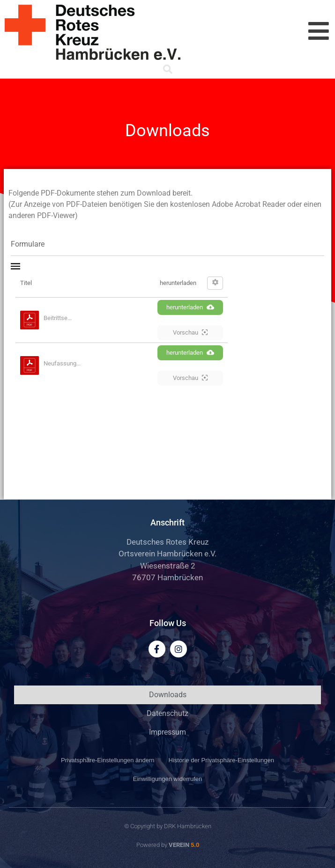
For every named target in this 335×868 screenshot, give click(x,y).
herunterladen (190, 307)
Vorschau (190, 332)
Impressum (167, 732)
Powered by (168, 845)
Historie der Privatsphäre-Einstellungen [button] (221, 760)
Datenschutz (167, 713)
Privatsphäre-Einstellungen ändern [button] (108, 760)
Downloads (168, 695)
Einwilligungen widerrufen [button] (167, 779)
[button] (168, 69)
